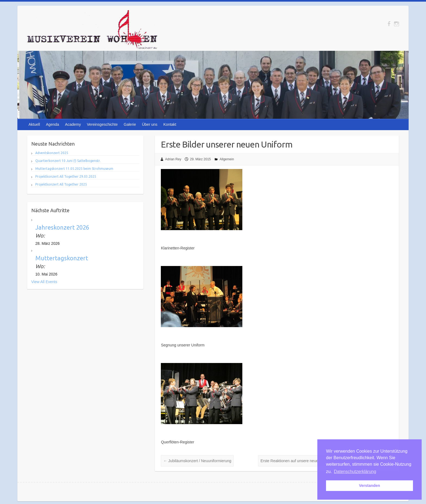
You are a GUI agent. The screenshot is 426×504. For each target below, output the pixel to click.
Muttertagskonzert (62, 258)
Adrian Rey (173, 159)
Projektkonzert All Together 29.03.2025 (66, 176)
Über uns (150, 124)
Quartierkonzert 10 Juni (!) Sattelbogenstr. (68, 161)
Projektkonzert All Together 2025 (61, 184)
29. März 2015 (200, 159)
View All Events (44, 282)
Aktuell (34, 124)
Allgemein (227, 159)
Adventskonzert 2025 (52, 153)
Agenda (52, 124)
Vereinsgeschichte (102, 124)
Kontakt (170, 124)
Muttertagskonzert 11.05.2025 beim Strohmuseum (74, 169)
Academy (73, 124)
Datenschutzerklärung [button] (355, 472)
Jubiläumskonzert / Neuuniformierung (197, 461)
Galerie (130, 124)
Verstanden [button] (369, 486)
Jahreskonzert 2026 (62, 227)
